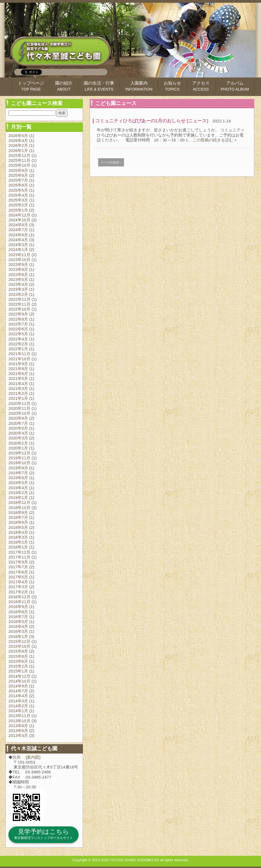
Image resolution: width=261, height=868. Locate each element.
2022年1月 (18, 349)
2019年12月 (19, 453)
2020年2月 (18, 443)
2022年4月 (18, 339)
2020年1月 (18, 448)
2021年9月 (18, 364)
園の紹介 (64, 86)
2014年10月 (19, 681)
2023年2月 (18, 294)
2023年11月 (19, 255)
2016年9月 (18, 607)
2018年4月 (18, 532)
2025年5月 (18, 190)
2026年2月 (18, 145)
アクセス (201, 86)
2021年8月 (18, 369)
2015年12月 (19, 641)
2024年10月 (19, 220)
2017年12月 (19, 552)
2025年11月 (19, 160)
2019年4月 (18, 488)
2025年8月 (18, 175)
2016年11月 (19, 602)
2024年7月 (18, 230)
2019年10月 (19, 463)
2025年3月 (18, 200)
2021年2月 (18, 393)
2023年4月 (18, 284)
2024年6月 (18, 235)
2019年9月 (18, 468)
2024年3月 (18, 245)
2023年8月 (18, 269)
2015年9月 (18, 651)
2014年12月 (19, 676)
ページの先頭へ (111, 162)
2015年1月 (18, 671)
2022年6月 (18, 329)
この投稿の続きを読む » (215, 140)
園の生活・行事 (99, 86)
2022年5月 (18, 334)
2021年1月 (18, 398)
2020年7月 (18, 423)
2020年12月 (19, 403)
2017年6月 (18, 572)
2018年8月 (18, 512)
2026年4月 (18, 140)
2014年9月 (18, 686)
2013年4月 (18, 735)
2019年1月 (18, 497)
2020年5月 (18, 428)
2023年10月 (19, 260)
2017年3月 (18, 587)
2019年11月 (19, 458)
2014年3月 (18, 701)
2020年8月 (18, 418)
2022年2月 (18, 344)
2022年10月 (19, 309)
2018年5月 (18, 527)
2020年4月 (18, 433)
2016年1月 (18, 636)
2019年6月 (18, 478)
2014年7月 (18, 691)
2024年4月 (18, 240)
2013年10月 (19, 721)
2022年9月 (18, 314)
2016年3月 (18, 631)
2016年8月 (18, 612)
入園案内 (139, 86)
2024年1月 (18, 249)
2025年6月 (18, 185)
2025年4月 (18, 195)
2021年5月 (18, 378)
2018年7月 (18, 517)
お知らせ (172, 86)
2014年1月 (18, 711)
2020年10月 (19, 413)
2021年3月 (18, 388)
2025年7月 (18, 180)
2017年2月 (18, 592)
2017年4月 (18, 582)
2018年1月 (18, 547)
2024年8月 (18, 225)
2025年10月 (19, 165)
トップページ (31, 86)
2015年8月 (18, 656)
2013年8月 (18, 726)
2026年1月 (18, 151)
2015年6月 (18, 661)
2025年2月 (18, 205)
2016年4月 (18, 626)
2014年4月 (18, 696)
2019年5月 (18, 483)
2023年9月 (18, 264)
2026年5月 (18, 136)
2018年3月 (18, 537)
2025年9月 (18, 170)
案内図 (33, 757)
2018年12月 (19, 502)
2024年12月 (19, 215)
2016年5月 (18, 621)
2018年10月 (19, 508)
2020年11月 (19, 408)
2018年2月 (18, 542)
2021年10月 (19, 359)
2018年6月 (18, 522)
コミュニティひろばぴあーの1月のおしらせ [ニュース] (152, 121)
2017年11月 (19, 557)
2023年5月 (18, 279)
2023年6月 (18, 275)
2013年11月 (19, 716)
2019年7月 (18, 473)
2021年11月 (19, 354)
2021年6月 (18, 373)
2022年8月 (18, 319)
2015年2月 (18, 666)
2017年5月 (18, 577)
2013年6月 (18, 731)
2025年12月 (19, 155)
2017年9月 (18, 562)
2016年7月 (18, 617)
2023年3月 (18, 289)
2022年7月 (18, 324)
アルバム (235, 86)
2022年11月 (19, 304)
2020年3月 (18, 438)
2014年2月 (18, 706)
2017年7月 (18, 567)
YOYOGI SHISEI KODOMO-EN (134, 860)
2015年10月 (19, 646)
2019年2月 (18, 493)
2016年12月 (19, 597)
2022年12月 (19, 299)
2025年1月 (18, 210)
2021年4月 (18, 384)
